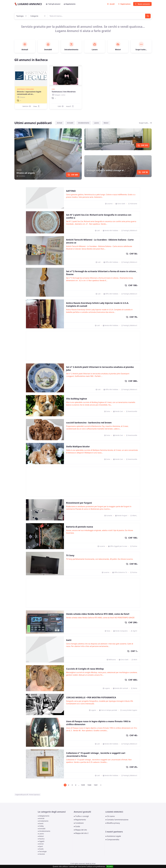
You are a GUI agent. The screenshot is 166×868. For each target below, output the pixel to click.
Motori (106, 123)
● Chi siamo (110, 816)
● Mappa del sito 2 (81, 833)
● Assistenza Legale (113, 836)
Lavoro (96, 123)
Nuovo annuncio (142, 4)
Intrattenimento (84, 123)
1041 (96, 785)
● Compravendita (112, 840)
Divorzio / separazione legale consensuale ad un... (29, 93)
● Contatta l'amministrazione (117, 820)
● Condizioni (79, 823)
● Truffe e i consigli (81, 816)
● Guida (77, 826)
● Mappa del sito (80, 830)
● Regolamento (80, 820)
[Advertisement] (83, 346)
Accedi (111, 4)
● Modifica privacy (113, 823)
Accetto (110, 866)
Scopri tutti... (145, 123)
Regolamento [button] (70, 4)
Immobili (70, 123)
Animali (59, 123)
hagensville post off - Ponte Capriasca (28, 795)
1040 (89, 785)
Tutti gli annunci (53, 4)
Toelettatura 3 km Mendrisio (64, 92)
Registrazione (124, 4)
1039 (83, 785)
